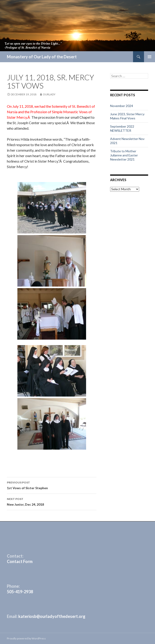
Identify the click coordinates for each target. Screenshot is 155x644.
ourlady (49, 94)
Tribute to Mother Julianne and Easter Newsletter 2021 (124, 155)
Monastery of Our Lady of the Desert (42, 57)
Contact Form (20, 561)
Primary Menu (150, 57)
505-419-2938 (20, 592)
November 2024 (122, 106)
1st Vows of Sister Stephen (52, 485)
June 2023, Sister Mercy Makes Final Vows (127, 116)
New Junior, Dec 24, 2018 (52, 501)
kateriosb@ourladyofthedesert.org (52, 616)
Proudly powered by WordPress (26, 638)
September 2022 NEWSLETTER (122, 128)
